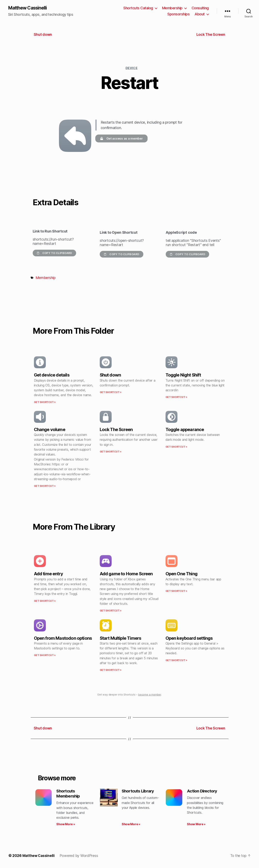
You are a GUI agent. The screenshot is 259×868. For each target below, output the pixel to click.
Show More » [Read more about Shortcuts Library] (131, 825)
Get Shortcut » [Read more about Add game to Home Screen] (111, 611)
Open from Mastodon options (63, 638)
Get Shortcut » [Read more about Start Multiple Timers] (111, 670)
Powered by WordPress (80, 857)
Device (132, 68)
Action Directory (203, 792)
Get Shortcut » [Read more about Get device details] (45, 402)
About (200, 14)
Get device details (52, 375)
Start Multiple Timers (121, 638)
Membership (172, 8)
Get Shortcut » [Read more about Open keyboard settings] (176, 660)
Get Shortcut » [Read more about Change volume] (45, 486)
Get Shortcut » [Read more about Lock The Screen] (111, 452)
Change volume (50, 430)
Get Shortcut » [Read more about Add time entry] (45, 601)
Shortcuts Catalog (138, 8)
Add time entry (48, 574)
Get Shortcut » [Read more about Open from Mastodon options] (45, 656)
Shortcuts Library (139, 792)
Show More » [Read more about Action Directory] (196, 825)
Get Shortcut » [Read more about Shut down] (111, 393)
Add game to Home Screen (126, 574)
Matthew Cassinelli (29, 8)
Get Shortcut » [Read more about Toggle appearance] (176, 447)
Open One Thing (181, 574)
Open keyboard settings (189, 638)
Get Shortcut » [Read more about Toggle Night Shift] (176, 397)
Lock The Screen (116, 430)
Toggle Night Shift (183, 375)
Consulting (200, 8)
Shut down (110, 375)
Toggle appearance (185, 430)
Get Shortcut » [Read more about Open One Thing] (176, 591)
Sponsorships (178, 14)
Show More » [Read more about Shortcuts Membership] (66, 825)
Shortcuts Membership (69, 794)
